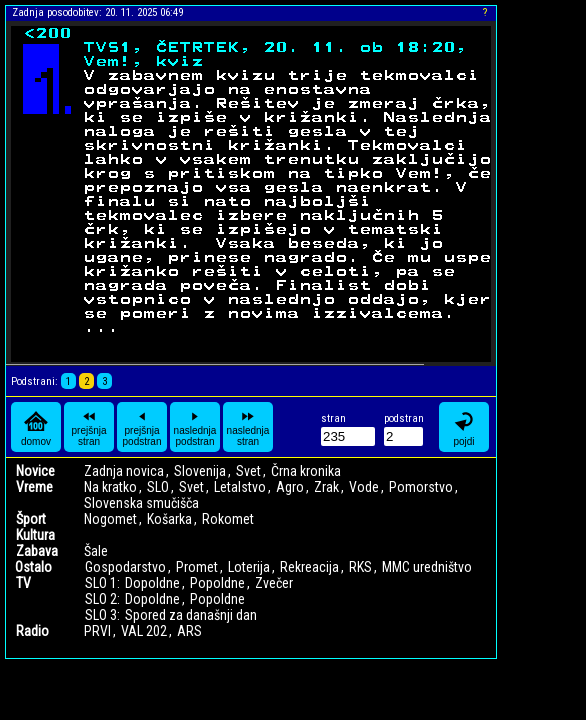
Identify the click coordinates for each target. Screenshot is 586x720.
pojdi (464, 427)
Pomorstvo (421, 487)
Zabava (37, 551)
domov (36, 427)
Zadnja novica (124, 471)
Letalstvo (240, 487)
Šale (96, 551)
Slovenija (200, 471)
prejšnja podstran (142, 427)
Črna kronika (306, 471)
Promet (197, 567)
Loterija (249, 567)
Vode (364, 487)
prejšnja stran (88, 427)
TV (23, 583)
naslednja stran (248, 427)
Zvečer (274, 583)
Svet (248, 471)
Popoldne (217, 583)
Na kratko (110, 487)
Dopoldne (152, 583)
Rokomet (228, 519)
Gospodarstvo (125, 567)
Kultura (35, 535)
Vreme (34, 487)
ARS (189, 631)
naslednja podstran (195, 427)
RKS (360, 567)
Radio (32, 631)
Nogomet (110, 519)
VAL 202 (144, 631)
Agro (290, 487)
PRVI (97, 631)
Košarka (169, 519)
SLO (158, 487)
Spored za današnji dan (191, 615)
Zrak (326, 487)
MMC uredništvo (427, 567)
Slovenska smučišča (141, 503)
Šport (31, 519)
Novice (35, 471)
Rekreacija (309, 567)
